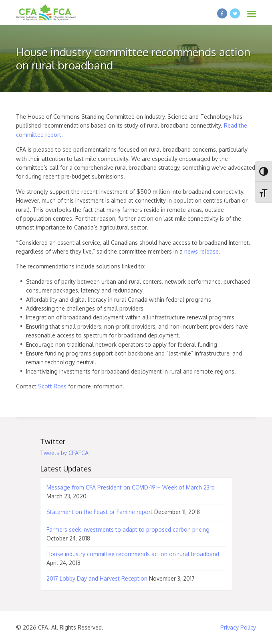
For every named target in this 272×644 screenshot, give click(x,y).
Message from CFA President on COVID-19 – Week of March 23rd (131, 487)
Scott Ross (52, 386)
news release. (202, 251)
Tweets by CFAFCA (64, 453)
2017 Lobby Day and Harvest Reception (97, 578)
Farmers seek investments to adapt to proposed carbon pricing (128, 529)
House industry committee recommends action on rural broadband (133, 554)
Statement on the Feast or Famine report (100, 512)
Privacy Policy (238, 627)
